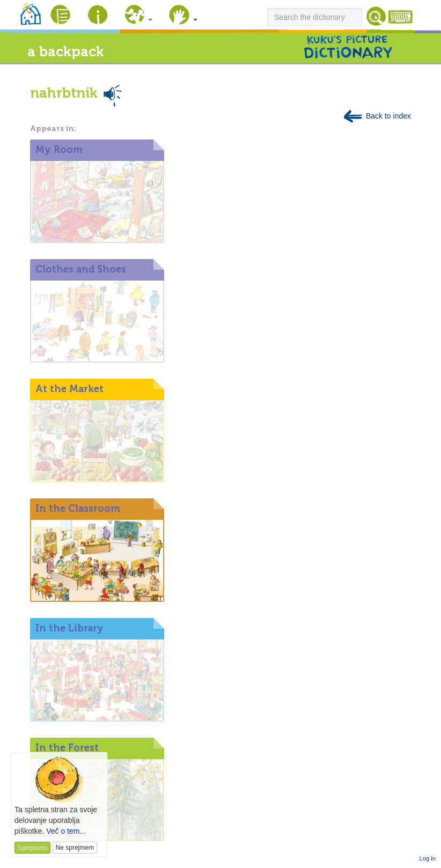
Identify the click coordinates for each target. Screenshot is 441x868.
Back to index (377, 116)
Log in (428, 858)
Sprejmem (32, 848)
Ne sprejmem (75, 848)
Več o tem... (66, 831)
